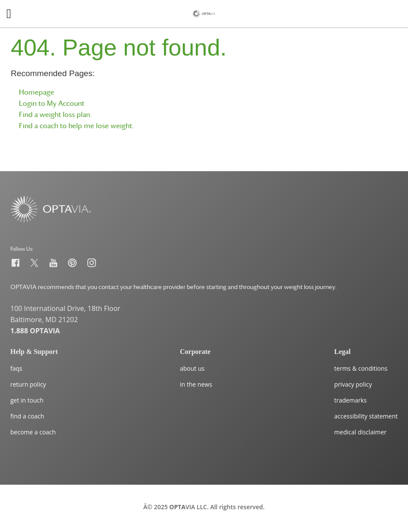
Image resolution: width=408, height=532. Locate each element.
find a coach (27, 416)
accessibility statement (366, 416)
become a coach (33, 432)
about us (192, 368)
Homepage (37, 92)
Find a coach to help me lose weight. (76, 126)
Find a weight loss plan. (55, 114)
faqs (16, 368)
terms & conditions (361, 368)
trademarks (351, 400)
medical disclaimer (360, 432)
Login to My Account (52, 103)
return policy (28, 384)
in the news (196, 384)
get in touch (27, 400)
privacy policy (353, 384)
